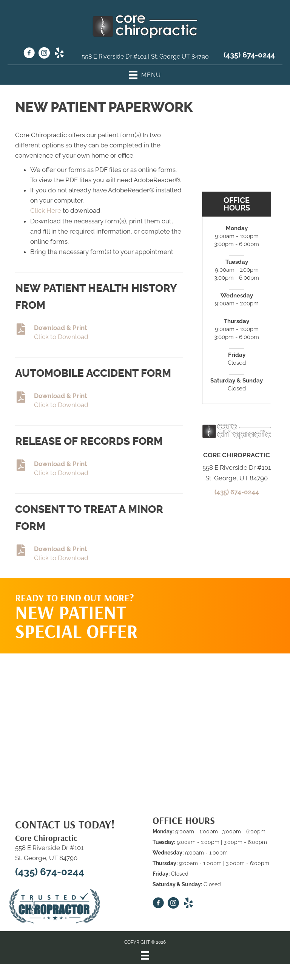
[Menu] (145, 955)
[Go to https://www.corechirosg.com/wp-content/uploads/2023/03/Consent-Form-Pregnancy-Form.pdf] (99, 469)
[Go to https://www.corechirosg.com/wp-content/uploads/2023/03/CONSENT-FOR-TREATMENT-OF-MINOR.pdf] (99, 554)
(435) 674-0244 (249, 55)
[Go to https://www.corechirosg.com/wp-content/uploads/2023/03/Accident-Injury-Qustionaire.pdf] (99, 401)
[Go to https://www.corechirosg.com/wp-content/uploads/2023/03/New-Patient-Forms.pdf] (99, 333)
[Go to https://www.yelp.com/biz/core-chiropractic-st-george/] (59, 54)
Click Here (46, 211)
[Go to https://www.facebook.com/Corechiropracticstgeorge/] (29, 54)
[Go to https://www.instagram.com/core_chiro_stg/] (44, 54)
